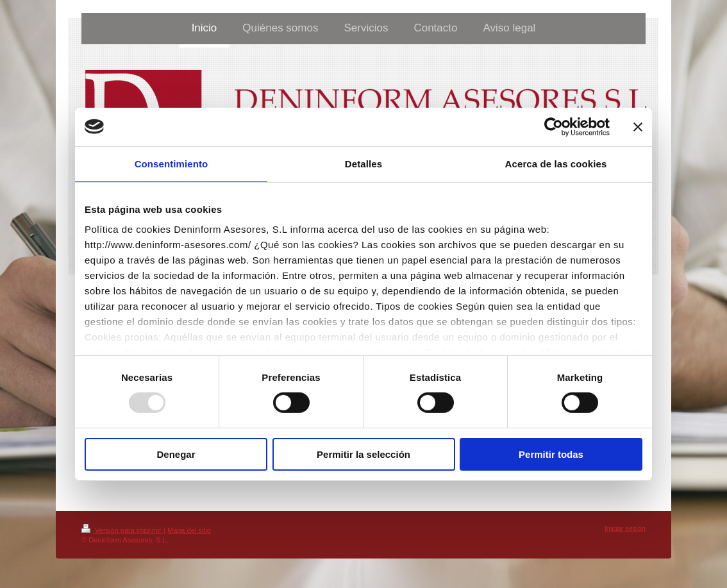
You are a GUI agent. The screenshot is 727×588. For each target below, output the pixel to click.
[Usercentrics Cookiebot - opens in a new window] (554, 126)
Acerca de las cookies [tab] (556, 163)
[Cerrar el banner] (638, 126)
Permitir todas (551, 454)
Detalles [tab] (363, 163)
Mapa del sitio (189, 530)
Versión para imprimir (122, 530)
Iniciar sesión (625, 528)
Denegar (176, 454)
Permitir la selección (363, 454)
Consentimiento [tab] (171, 163)
